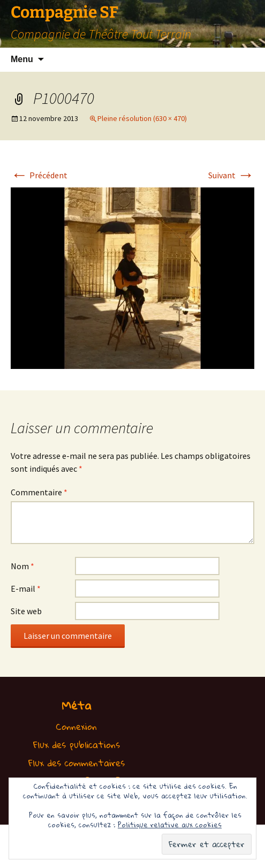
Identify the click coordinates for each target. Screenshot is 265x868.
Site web (26, 611)
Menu (22, 59)
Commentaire (39, 492)
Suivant (231, 175)
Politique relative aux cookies (170, 825)
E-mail (26, 588)
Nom (22, 566)
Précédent (39, 175)
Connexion (76, 726)
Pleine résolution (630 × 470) (142, 118)
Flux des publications (77, 745)
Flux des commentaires (77, 763)
